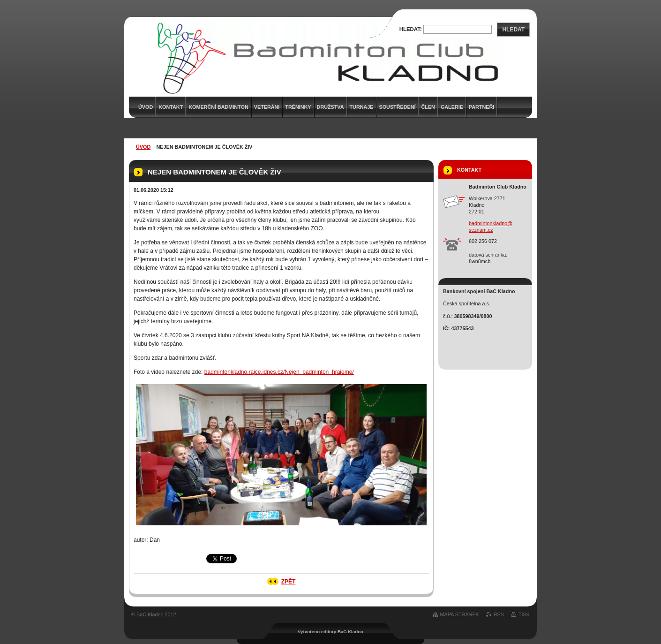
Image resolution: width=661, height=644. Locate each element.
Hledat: (411, 29)
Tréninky (298, 107)
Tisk (524, 614)
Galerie (452, 107)
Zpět (289, 582)
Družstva (330, 107)
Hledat (513, 30)
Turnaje (362, 107)
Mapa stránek (460, 614)
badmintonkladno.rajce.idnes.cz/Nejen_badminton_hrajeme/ (279, 372)
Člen (428, 107)
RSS (499, 614)
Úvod (143, 147)
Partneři (481, 107)
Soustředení (398, 107)
